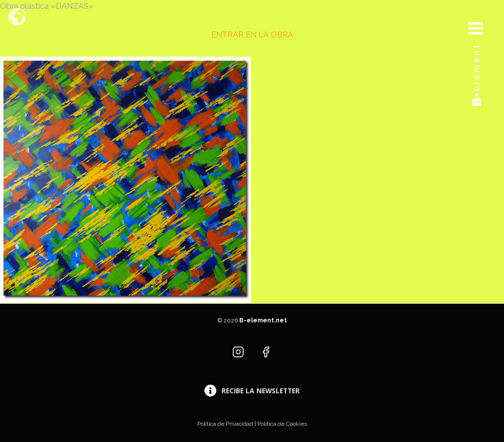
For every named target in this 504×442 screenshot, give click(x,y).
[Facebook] (266, 352)
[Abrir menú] (483, 18)
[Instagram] (238, 352)
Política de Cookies (282, 424)
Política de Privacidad (225, 424)
